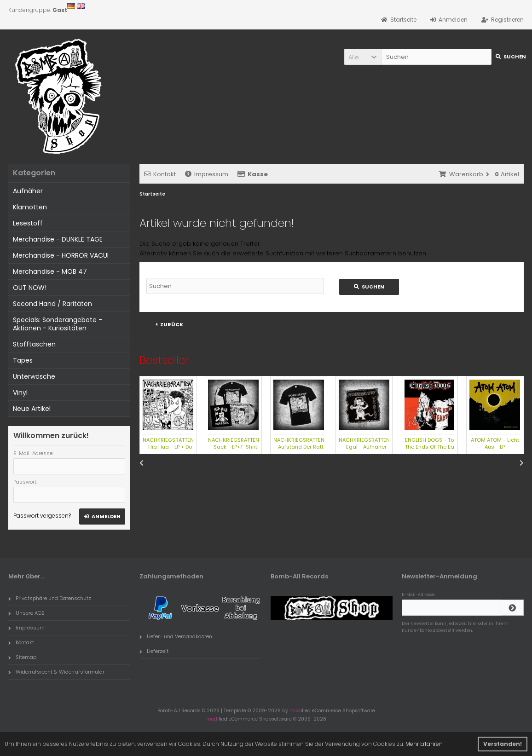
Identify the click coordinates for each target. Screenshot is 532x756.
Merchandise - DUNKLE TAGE (58, 239)
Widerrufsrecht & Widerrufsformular (56, 672)
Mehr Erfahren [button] (424, 744)
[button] (363, 57)
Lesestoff (28, 223)
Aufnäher (28, 191)
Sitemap (22, 657)
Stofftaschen (34, 344)
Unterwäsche (34, 376)
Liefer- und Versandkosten (176, 636)
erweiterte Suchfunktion (268, 253)
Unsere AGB (26, 613)
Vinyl (20, 392)
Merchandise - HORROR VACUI (61, 255)
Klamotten (30, 207)
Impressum (207, 174)
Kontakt (160, 174)
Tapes (23, 360)
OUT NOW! (30, 288)
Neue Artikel (32, 409)
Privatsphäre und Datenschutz (50, 598)
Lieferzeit (154, 651)
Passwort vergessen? (42, 516)
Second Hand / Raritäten (52, 304)
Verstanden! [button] (503, 744)
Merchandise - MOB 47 (50, 271)
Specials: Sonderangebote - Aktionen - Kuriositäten (58, 324)
